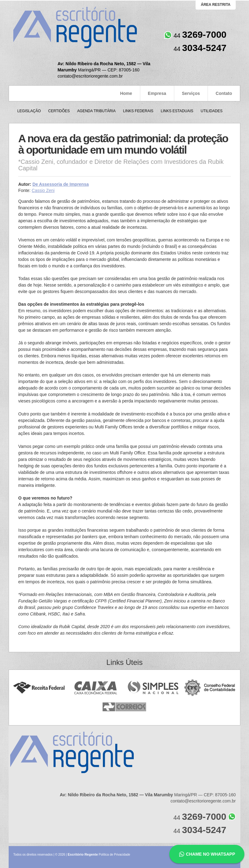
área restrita (216, 5)
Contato (224, 93)
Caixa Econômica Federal (96, 688)
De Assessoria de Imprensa (61, 184)
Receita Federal (39, 688)
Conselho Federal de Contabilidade (210, 688)
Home (126, 93)
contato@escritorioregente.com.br (90, 76)
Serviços (191, 93)
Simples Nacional (153, 688)
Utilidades (211, 111)
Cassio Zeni (43, 190)
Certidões (59, 111)
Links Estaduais (177, 111)
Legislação (29, 111)
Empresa (157, 93)
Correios (125, 707)
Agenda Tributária (96, 111)
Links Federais (138, 111)
